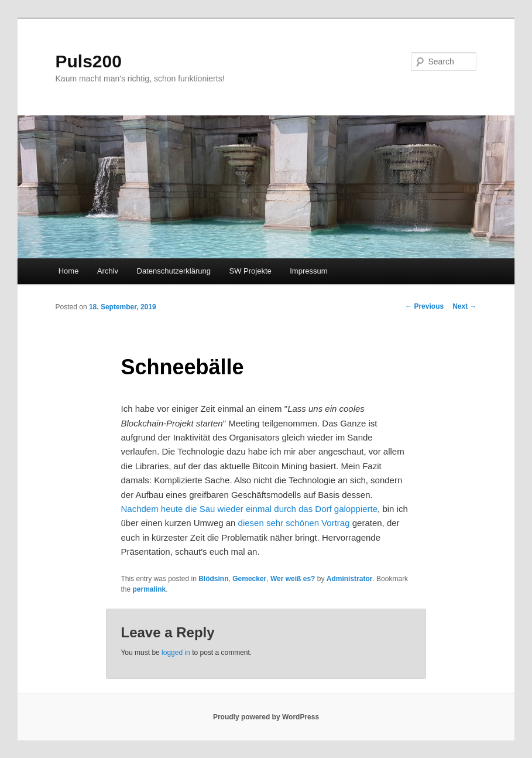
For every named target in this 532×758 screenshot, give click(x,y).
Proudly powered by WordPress (266, 717)
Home (69, 271)
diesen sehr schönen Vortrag (294, 523)
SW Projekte (250, 271)
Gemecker (249, 579)
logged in (176, 653)
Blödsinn (213, 579)
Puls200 (89, 61)
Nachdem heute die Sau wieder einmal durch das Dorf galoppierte (249, 509)
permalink (149, 589)
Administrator (350, 579)
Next (464, 306)
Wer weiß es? (293, 579)
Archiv (108, 271)
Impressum (308, 271)
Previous (424, 306)
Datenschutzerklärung (174, 271)
